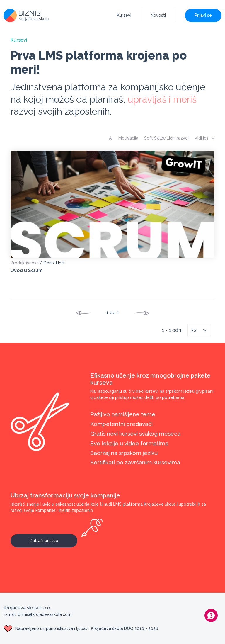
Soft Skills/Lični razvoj (166, 138)
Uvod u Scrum (27, 270)
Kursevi (124, 15)
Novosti (158, 15)
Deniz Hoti (54, 263)
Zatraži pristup (53, 538)
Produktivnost (24, 263)
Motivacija (128, 138)
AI (111, 138)
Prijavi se (203, 15)
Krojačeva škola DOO (112, 628)
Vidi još (204, 138)
